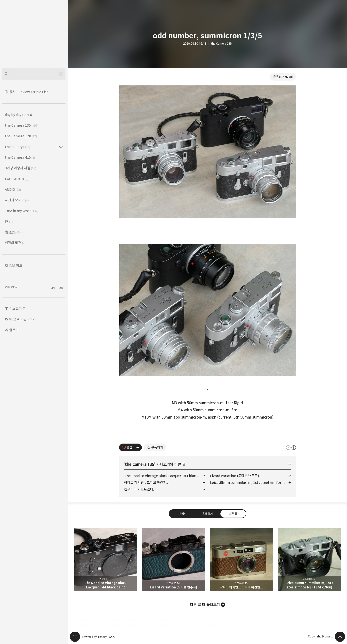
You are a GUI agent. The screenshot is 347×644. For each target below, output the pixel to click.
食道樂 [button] (13, 232)
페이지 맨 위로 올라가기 (340, 637)
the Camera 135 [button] (22, 125)
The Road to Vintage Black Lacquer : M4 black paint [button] (106, 559)
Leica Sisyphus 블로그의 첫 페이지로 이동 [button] (34, 34)
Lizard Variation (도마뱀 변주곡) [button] (174, 559)
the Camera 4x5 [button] (20, 157)
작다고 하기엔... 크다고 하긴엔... (146, 483)
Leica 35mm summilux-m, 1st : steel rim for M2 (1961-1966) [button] (309, 559)
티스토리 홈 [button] (17, 309)
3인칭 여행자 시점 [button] (20, 168)
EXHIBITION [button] (16, 179)
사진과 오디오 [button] (17, 200)
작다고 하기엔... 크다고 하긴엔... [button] (242, 559)
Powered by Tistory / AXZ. (98, 637)
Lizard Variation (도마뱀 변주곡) (234, 476)
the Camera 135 (222, 44)
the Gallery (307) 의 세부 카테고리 (61, 147)
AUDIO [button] (13, 189)
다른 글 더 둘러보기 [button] (205, 605)
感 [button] (10, 221)
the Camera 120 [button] (21, 136)
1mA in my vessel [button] (22, 211)
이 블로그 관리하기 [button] (23, 319)
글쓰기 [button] (14, 330)
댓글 (182, 513)
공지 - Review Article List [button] (29, 92)
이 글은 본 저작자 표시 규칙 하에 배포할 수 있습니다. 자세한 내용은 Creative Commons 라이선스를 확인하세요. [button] (291, 447)
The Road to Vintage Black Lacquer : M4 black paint (165, 476)
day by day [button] (19, 115)
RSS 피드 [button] (16, 266)
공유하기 (207, 513)
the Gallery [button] (17, 147)
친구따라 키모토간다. (139, 489)
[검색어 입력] (34, 74)
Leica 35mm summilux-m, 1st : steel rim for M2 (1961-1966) (250, 483)
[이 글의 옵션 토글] (138, 447)
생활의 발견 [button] (15, 243)
